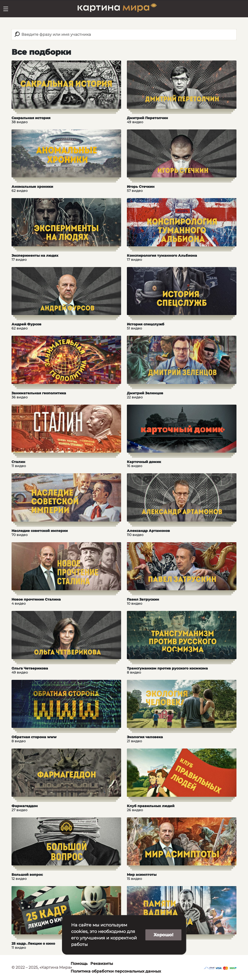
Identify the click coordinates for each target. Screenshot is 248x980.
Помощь (79, 964)
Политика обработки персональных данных (116, 971)
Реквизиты (102, 964)
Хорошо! (163, 935)
